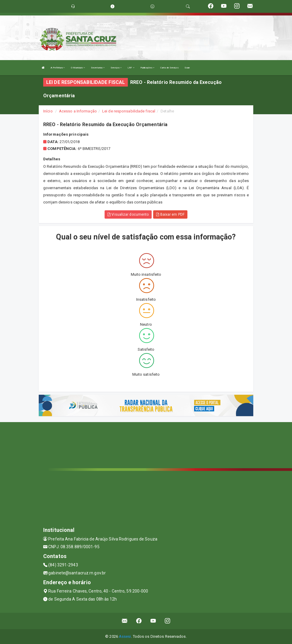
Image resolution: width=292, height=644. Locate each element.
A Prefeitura (58, 68)
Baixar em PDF (170, 214)
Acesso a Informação (78, 111)
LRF (131, 68)
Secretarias (98, 68)
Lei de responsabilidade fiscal (129, 111)
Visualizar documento (128, 214)
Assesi (125, 636)
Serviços (116, 68)
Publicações (147, 68)
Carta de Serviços (169, 68)
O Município (78, 68)
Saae (187, 68)
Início (48, 111)
